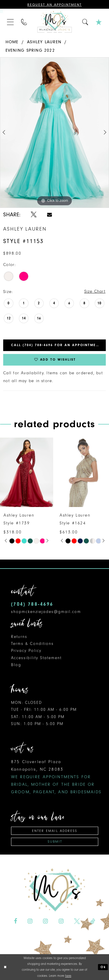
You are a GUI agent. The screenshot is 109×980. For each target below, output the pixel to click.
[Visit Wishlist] (99, 22)
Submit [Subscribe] (55, 842)
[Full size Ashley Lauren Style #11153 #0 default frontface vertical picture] (54, 133)
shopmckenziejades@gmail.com (46, 612)
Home (12, 42)
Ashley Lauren (44, 42)
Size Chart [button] (95, 292)
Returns (19, 637)
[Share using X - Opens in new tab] (34, 215)
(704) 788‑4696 (32, 604)
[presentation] (27, 473)
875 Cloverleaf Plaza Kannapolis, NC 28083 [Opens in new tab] (56, 777)
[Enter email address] (55, 831)
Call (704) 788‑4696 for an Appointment (56, 345)
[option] (54, 133)
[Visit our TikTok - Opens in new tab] (93, 921)
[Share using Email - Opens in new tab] (50, 215)
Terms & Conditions (32, 644)
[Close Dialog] (5, 967)
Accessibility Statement (36, 658)
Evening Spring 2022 (30, 50)
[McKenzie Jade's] (55, 22)
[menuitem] (10, 22)
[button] (10, 22)
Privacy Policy (26, 651)
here (68, 976)
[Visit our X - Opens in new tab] (77, 921)
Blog (16, 665)
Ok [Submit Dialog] (103, 967)
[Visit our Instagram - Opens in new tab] (30, 921)
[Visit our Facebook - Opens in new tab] (16, 921)
